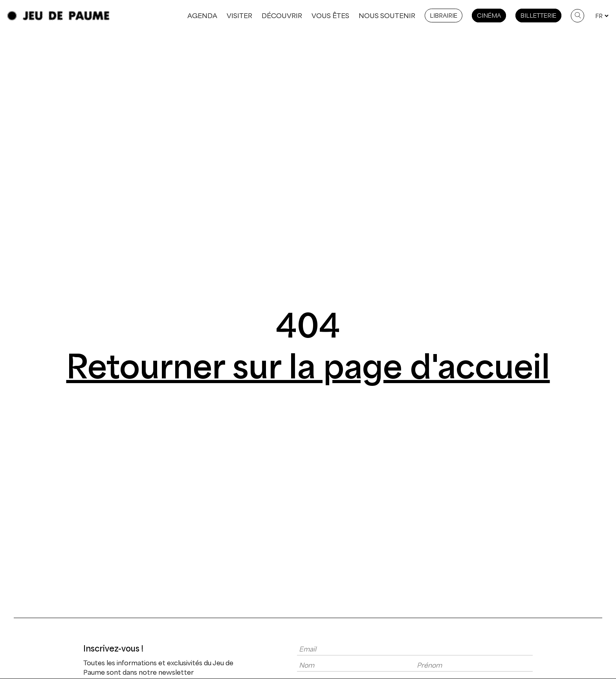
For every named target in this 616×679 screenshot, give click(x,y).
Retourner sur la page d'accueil (308, 367)
